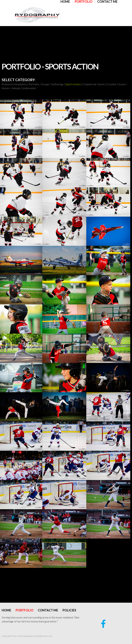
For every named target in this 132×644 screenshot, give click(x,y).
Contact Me (107, 2)
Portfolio (84, 2)
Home (65, 2)
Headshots (21, 84)
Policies (69, 610)
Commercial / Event (94, 84)
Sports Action (73, 84)
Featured (7, 84)
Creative (111, 84)
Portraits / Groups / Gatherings (46, 84)
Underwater (29, 88)
